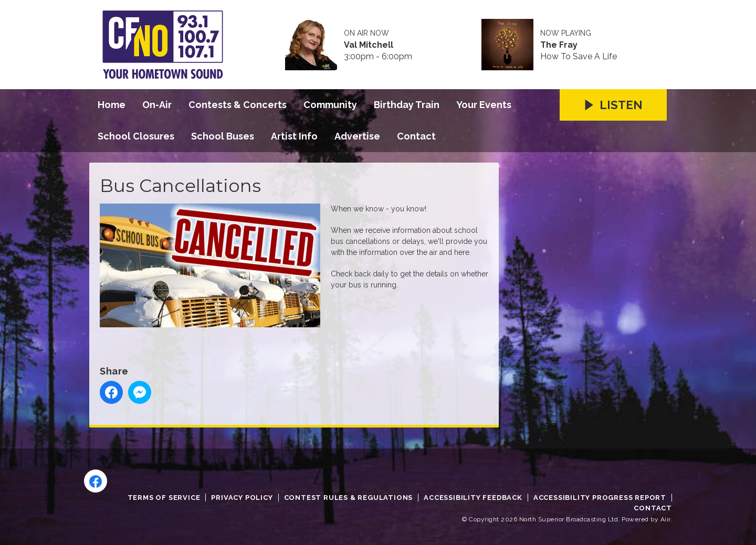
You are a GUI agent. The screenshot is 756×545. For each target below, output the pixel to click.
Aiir (665, 519)
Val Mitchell (369, 45)
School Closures (136, 136)
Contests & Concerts (238, 105)
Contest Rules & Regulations (349, 498)
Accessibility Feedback (473, 498)
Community (330, 105)
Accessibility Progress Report (600, 498)
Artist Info (294, 136)
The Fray (559, 45)
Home (112, 105)
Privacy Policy (242, 498)
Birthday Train (407, 105)
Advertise (357, 136)
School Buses (223, 136)
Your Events (484, 105)
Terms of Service (164, 498)
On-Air (157, 105)
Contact (416, 136)
